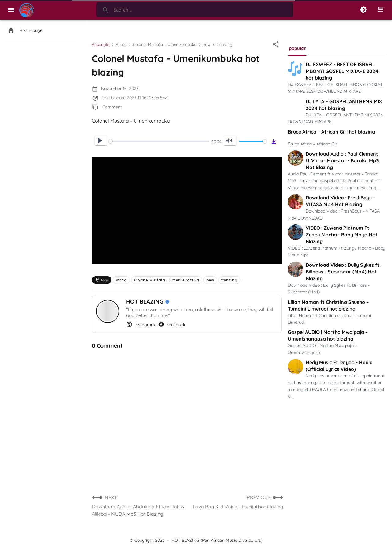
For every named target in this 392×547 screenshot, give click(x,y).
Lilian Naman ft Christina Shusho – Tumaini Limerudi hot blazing (328, 305)
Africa (121, 280)
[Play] (101, 141)
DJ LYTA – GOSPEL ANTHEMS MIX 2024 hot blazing (344, 105)
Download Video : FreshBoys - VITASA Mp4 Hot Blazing (340, 201)
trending (229, 280)
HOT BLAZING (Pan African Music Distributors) (217, 540)
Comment (112, 107)
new (210, 280)
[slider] (159, 141)
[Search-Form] (195, 10)
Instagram (141, 324)
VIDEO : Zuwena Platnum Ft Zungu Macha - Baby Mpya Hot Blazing (342, 235)
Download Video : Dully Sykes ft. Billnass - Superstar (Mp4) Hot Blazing (343, 272)
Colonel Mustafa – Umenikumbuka (167, 280)
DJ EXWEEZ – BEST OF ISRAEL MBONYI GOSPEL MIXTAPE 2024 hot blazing (342, 71)
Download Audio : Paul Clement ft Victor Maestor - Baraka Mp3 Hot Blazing (342, 160)
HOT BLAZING (146, 302)
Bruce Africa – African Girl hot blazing (332, 132)
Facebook (172, 324)
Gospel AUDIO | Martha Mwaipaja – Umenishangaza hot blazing (328, 335)
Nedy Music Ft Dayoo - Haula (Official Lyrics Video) (339, 366)
